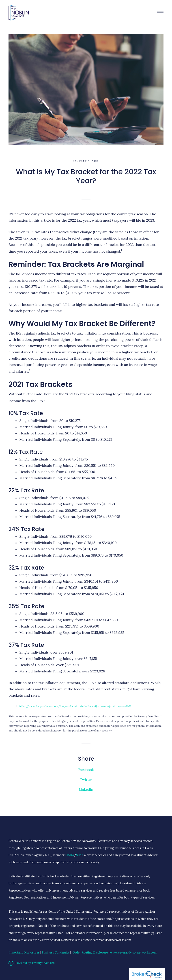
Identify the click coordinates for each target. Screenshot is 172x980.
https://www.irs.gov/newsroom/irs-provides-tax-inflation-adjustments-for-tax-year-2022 (75, 706)
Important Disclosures (24, 952)
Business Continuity (56, 952)
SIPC (79, 855)
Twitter (86, 780)
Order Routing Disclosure (90, 952)
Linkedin (86, 789)
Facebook (86, 770)
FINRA (70, 855)
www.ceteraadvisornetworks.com (133, 952)
